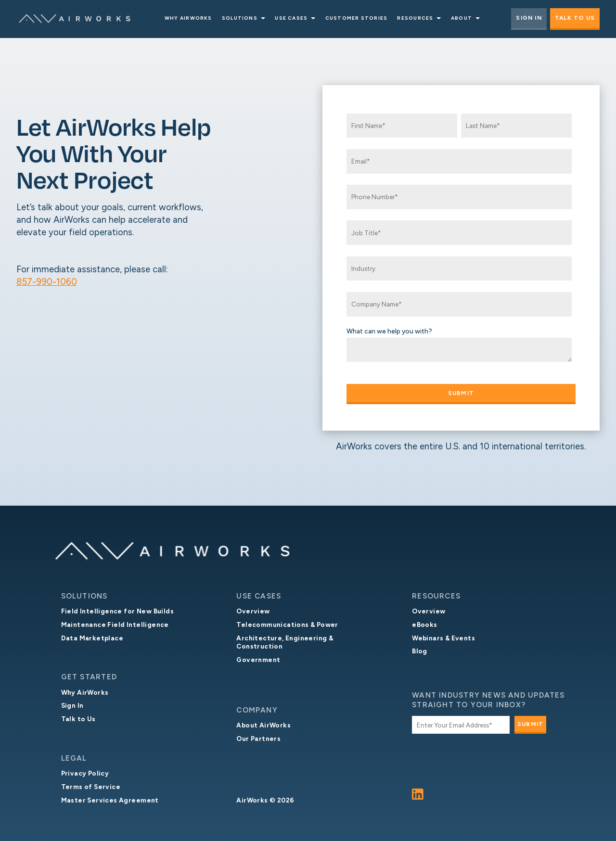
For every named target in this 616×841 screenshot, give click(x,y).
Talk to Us (575, 18)
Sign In (529, 18)
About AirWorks (263, 725)
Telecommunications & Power (287, 624)
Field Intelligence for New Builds (117, 611)
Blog (420, 651)
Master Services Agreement (110, 800)
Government (258, 660)
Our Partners (258, 739)
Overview (253, 611)
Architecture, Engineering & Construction (285, 642)
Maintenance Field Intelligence (115, 624)
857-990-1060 (47, 282)
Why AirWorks (85, 692)
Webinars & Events (443, 638)
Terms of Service (91, 787)
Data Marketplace (92, 638)
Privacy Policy (85, 773)
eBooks (424, 624)
